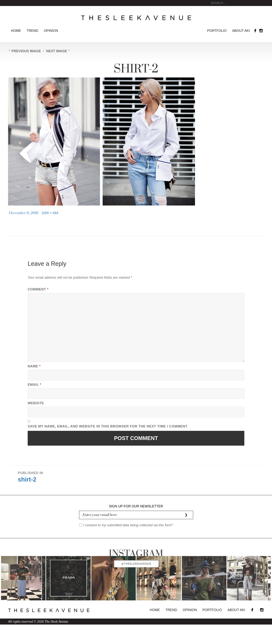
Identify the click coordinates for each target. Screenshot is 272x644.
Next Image (57, 51)
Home (16, 31)
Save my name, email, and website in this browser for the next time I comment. (108, 426)
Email (34, 385)
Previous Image (26, 51)
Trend (33, 31)
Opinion (51, 31)
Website (36, 403)
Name (34, 366)
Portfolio (217, 31)
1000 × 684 (50, 213)
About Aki (241, 31)
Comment (38, 289)
